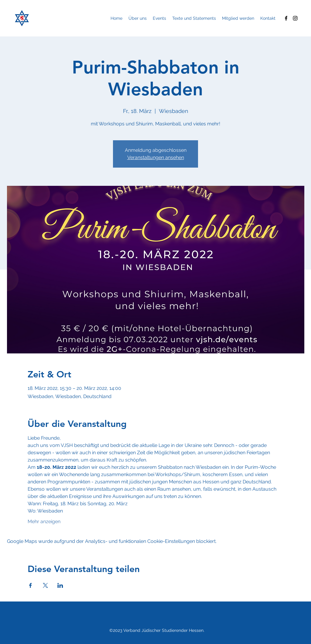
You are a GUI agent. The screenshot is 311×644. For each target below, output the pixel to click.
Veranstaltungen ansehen (156, 157)
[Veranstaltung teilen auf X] (45, 585)
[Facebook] (286, 18)
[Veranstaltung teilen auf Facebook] (31, 585)
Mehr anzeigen (44, 521)
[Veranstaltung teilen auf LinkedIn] (60, 585)
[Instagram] (295, 18)
